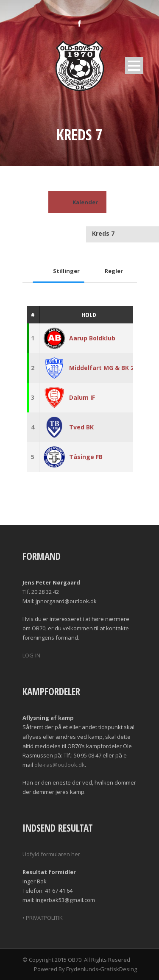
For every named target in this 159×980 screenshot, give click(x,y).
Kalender (77, 202)
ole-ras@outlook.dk (60, 765)
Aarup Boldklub (92, 338)
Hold (89, 315)
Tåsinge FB (86, 457)
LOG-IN (31, 655)
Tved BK (81, 427)
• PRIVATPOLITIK (43, 918)
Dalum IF (82, 397)
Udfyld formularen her (51, 854)
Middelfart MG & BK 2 (102, 368)
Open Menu (134, 65)
